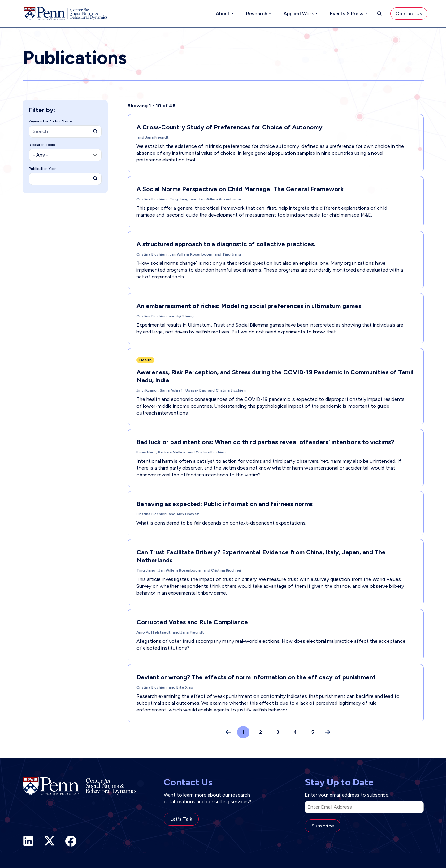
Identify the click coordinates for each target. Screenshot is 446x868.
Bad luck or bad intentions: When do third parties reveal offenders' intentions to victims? (265, 442)
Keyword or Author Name (50, 121)
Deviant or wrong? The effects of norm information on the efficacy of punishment (256, 677)
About (223, 13)
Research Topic (42, 145)
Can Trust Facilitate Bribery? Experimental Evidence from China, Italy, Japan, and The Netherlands (261, 556)
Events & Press (347, 13)
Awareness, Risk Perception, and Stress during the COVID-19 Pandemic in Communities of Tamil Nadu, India (275, 376)
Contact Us (409, 13)
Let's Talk (181, 819)
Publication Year (42, 169)
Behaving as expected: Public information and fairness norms (225, 504)
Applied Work (299, 13)
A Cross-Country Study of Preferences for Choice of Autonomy (229, 127)
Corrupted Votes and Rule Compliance (192, 622)
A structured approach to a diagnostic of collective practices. (226, 244)
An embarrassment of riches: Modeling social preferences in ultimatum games (249, 306)
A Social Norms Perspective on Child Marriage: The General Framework (240, 189)
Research (257, 13)
